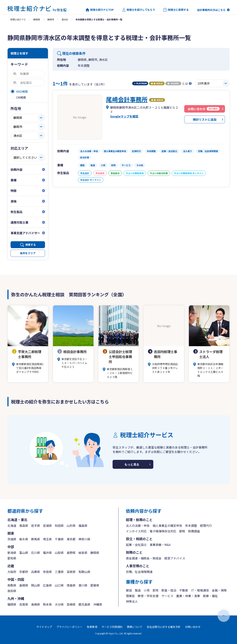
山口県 (59, 585)
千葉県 (59, 539)
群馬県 (36, 539)
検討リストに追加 (205, 119)
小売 (147, 590)
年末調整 (191, 526)
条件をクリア (28, 253)
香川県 (83, 585)
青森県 (24, 526)
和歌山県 (84, 572)
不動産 (184, 590)
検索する (31, 245)
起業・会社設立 (136, 545)
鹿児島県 (84, 604)
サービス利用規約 (112, 627)
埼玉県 (47, 539)
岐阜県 (83, 553)
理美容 (130, 596)
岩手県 (36, 526)
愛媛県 (95, 585)
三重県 (59, 572)
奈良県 (47, 572)
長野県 (71, 553)
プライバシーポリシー (69, 627)
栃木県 (24, 539)
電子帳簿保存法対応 (163, 531)
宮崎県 (71, 604)
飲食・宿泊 (169, 590)
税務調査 (194, 531)
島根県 (24, 585)
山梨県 (59, 553)
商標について (135, 627)
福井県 (47, 553)
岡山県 (36, 585)
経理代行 (206, 526)
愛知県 (12, 558)
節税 (182, 531)
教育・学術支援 (148, 596)
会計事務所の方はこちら (211, 10)
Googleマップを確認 (124, 116)
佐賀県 (24, 604)
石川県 (36, 553)
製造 (138, 590)
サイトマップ (44, 627)
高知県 (12, 591)
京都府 (24, 572)
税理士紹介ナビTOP (100, 10)
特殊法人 (132, 601)
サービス (167, 596)
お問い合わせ (193, 627)
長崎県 (36, 604)
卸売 (156, 590)
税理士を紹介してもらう (138, 10)
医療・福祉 (210, 596)
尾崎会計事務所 (127, 99)
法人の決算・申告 (138, 526)
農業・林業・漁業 (188, 596)
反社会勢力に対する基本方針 (164, 627)
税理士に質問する (176, 10)
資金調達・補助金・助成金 (144, 558)
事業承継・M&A (160, 545)
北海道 (12, 526)
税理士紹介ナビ (18, 19)
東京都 (71, 539)
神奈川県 (84, 539)
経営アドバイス (175, 558)
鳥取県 (12, 585)
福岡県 (12, 604)
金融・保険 (219, 590)
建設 (129, 590)
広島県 (47, 585)
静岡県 (37, 19)
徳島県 (71, 585)
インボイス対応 (136, 531)
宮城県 (47, 526)
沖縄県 (98, 604)
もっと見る (132, 464)
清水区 (65, 19)
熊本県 (47, 604)
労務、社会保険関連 (139, 572)
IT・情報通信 (200, 590)
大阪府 (12, 572)
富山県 (24, 553)
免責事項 (92, 627)
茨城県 (12, 539)
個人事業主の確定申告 (167, 526)
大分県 (59, 604)
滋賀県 (71, 572)
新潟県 (12, 553)
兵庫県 (36, 572)
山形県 (71, 526)
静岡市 (51, 19)
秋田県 (59, 526)
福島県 (83, 526)
